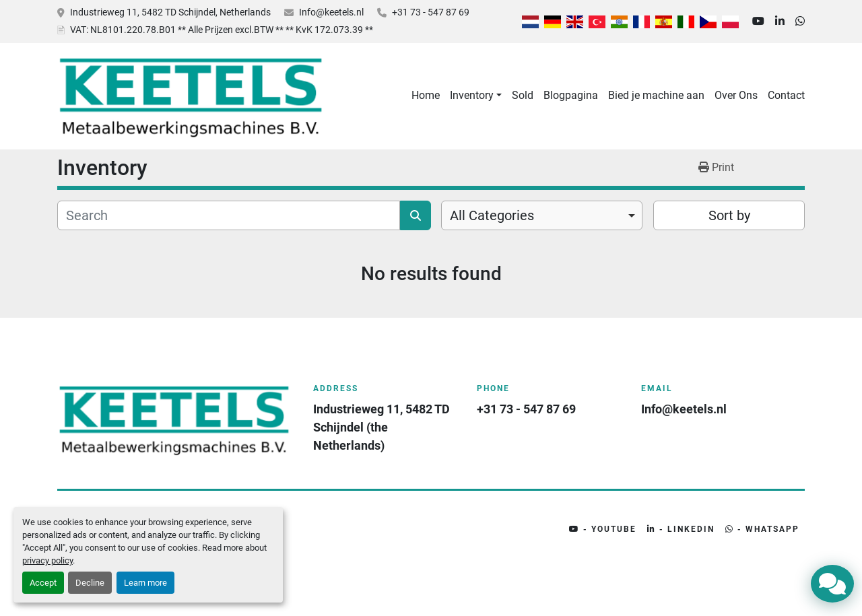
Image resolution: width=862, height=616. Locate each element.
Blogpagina (571, 95)
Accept (43, 583)
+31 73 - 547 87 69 (431, 12)
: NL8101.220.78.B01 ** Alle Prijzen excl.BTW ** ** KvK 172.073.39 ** (222, 30)
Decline (90, 583)
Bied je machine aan (656, 95)
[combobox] (542, 215)
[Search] (229, 215)
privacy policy (47, 560)
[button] (476, 96)
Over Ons (736, 95)
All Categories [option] (492, 215)
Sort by (729, 215)
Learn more (145, 583)
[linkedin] (780, 22)
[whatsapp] (800, 22)
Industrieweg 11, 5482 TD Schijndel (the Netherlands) (383, 427)
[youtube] (758, 22)
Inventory (472, 95)
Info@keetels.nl (331, 12)
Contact (786, 95)
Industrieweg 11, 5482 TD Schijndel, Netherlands (170, 12)
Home (426, 95)
